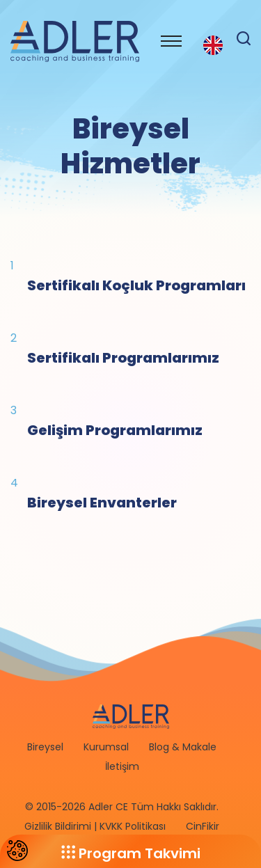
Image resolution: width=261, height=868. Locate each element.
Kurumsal (106, 747)
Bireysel (45, 747)
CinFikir (203, 826)
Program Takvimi (131, 853)
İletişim (122, 766)
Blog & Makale (183, 747)
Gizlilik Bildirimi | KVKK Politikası (95, 826)
